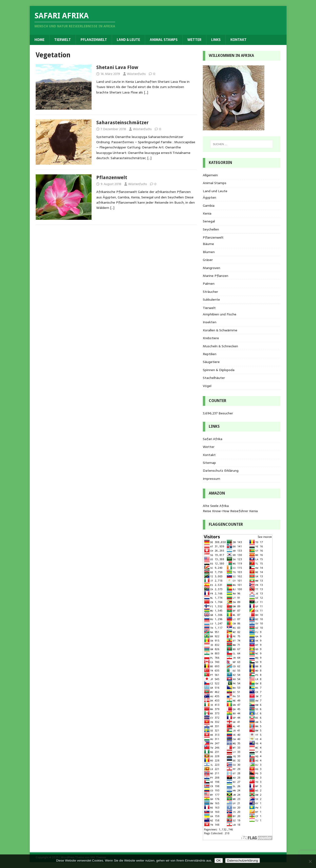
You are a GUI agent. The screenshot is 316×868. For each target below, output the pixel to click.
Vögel (207, 386)
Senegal (209, 221)
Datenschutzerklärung (243, 861)
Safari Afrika (213, 439)
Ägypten (209, 197)
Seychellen (211, 229)
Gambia (209, 206)
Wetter (194, 40)
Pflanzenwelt (94, 40)
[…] (146, 92)
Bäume (208, 244)
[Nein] (310, 861)
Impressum (211, 479)
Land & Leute (128, 40)
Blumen (209, 252)
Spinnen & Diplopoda (219, 370)
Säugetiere (211, 362)
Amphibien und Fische (220, 314)
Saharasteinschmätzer (122, 123)
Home (39, 40)
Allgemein (210, 175)
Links (216, 40)
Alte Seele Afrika (216, 506)
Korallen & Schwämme (220, 330)
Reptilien (210, 354)
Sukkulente (211, 299)
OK (219, 861)
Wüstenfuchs (136, 74)
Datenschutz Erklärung (221, 471)
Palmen (209, 284)
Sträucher (210, 292)
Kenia (207, 213)
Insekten (210, 322)
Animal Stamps (164, 40)
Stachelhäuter (214, 378)
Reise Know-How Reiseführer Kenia (230, 511)
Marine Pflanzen (216, 276)
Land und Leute (215, 191)
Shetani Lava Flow (117, 67)
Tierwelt (63, 40)
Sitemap (209, 463)
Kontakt (238, 40)
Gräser (208, 260)
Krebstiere (211, 338)
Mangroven (211, 268)
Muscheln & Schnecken (220, 346)
